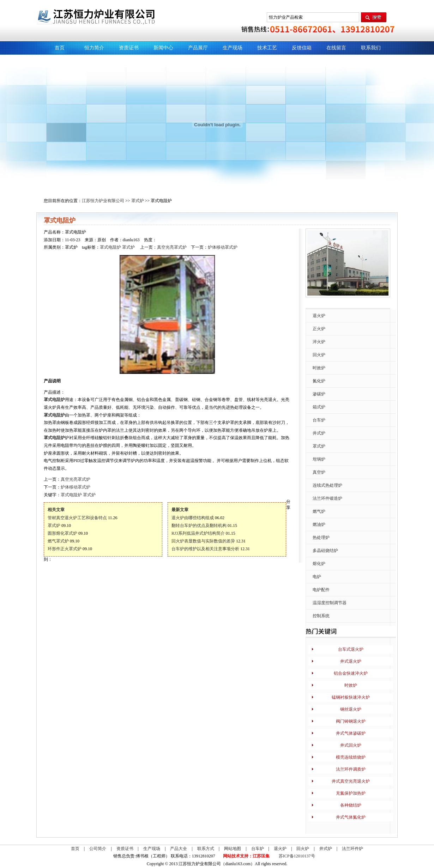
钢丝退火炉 (351, 709)
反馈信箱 (302, 48)
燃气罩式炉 (58, 541)
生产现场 (233, 48)
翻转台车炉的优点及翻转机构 (199, 526)
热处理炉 (321, 538)
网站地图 (233, 849)
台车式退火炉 (351, 649)
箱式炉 (319, 407)
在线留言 (336, 48)
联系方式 (206, 849)
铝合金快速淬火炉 (351, 673)
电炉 (317, 577)
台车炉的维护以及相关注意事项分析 (205, 549)
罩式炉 (138, 201)
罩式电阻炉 (110, 247)
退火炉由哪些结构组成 (193, 518)
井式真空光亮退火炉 (351, 781)
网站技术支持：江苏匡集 (246, 856)
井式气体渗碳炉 (351, 733)
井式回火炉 (351, 745)
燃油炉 (319, 524)
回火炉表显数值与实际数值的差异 (203, 541)
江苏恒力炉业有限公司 (103, 201)
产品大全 (179, 849)
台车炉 (319, 420)
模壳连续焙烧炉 (351, 757)
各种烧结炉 (351, 805)
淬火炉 (319, 342)
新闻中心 (163, 48)
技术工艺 (267, 48)
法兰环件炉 (352, 849)
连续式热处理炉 (327, 485)
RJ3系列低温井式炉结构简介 (198, 533)
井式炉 (319, 433)
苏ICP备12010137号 (297, 856)
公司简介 (98, 849)
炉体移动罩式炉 (223, 247)
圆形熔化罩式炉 (62, 533)
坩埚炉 (319, 459)
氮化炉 (319, 381)
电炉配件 (321, 590)
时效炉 (319, 368)
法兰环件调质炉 (351, 769)
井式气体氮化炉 (351, 817)
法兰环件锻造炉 (327, 498)
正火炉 (319, 329)
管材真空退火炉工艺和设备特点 (77, 518)
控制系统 (321, 616)
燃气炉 (319, 511)
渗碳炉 (319, 394)
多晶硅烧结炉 (325, 551)
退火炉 (319, 316)
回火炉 (319, 355)
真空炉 (319, 472)
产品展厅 (198, 48)
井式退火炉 (351, 661)
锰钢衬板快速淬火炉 (351, 697)
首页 (60, 48)
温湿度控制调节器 (330, 603)
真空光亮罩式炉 (172, 247)
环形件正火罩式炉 (65, 549)
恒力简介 (94, 48)
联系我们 (371, 48)
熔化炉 (319, 564)
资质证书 (129, 48)
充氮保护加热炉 (351, 793)
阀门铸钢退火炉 (351, 721)
